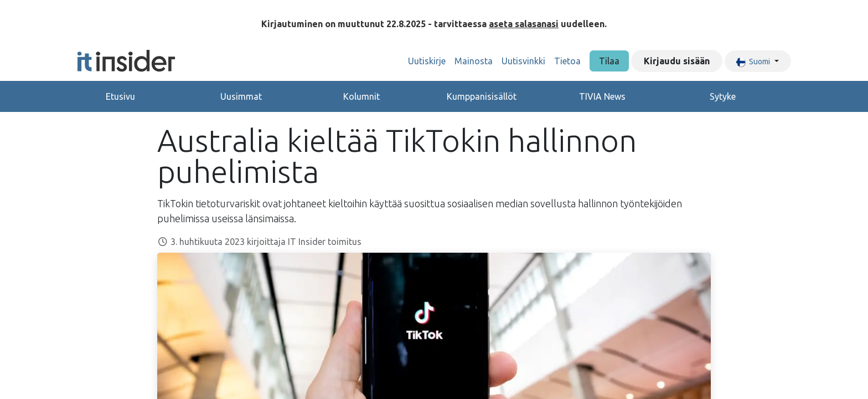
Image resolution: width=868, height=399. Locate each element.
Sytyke (723, 96)
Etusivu (120, 96)
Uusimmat (241, 96)
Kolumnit (361, 96)
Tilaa (609, 61)
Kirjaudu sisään (677, 61)
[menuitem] (427, 61)
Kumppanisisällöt (482, 96)
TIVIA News (602, 96)
